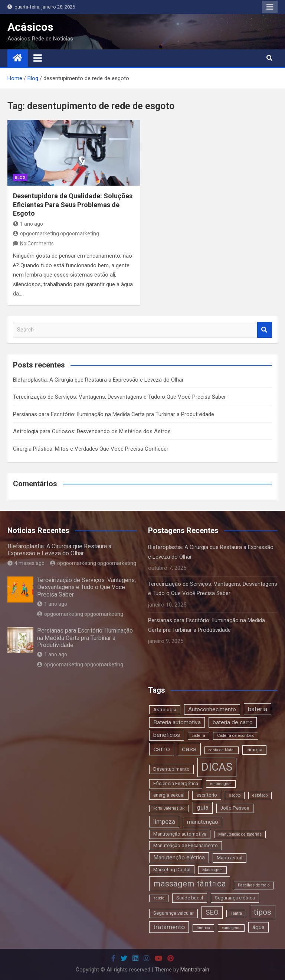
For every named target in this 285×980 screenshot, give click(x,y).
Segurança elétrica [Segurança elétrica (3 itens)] (235, 898)
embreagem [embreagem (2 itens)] (221, 784)
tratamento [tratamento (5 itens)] (169, 927)
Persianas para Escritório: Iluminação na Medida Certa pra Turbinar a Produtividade (114, 414)
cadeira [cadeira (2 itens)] (199, 736)
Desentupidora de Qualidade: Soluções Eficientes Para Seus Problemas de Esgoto (73, 205)
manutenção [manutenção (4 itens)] (203, 822)
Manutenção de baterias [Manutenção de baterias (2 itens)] (240, 834)
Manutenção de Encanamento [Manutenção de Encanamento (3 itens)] (186, 845)
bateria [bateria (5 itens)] (258, 709)
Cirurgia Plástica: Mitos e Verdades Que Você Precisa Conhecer (91, 449)
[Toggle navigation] (38, 58)
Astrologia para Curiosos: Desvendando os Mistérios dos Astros (92, 431)
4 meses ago (26, 563)
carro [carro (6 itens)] (162, 749)
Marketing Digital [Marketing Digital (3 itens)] (172, 870)
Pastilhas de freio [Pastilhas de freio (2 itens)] (254, 885)
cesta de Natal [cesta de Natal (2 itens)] (222, 750)
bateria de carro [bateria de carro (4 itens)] (233, 722)
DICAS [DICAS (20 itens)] (217, 767)
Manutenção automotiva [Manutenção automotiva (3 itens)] (180, 834)
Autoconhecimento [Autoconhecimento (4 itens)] (212, 709)
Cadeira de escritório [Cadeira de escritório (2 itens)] (236, 736)
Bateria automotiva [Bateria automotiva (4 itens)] (177, 722)
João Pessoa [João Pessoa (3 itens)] (235, 808)
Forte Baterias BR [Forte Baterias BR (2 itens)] (169, 808)
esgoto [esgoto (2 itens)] (235, 795)
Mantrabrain (195, 970)
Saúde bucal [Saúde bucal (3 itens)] (190, 898)
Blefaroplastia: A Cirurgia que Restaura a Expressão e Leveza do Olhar (98, 380)
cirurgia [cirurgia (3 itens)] (254, 750)
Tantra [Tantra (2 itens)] (236, 913)
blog (20, 178)
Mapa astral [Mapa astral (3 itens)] (230, 858)
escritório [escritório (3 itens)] (207, 795)
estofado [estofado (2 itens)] (260, 795)
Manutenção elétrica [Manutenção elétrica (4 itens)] (179, 857)
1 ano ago (28, 224)
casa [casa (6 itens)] (189, 749)
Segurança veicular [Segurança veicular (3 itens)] (173, 913)
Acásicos (30, 27)
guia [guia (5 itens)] (203, 807)
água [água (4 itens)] (258, 927)
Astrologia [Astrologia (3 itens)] (165, 710)
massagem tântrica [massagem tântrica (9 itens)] (190, 883)
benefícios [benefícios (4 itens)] (167, 735)
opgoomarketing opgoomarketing (56, 233)
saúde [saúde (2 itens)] (159, 898)
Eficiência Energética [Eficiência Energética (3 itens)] (176, 783)
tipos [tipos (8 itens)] (263, 912)
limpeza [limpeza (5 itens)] (164, 821)
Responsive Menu (270, 7)
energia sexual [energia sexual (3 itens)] (169, 795)
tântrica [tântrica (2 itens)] (203, 928)
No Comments (37, 244)
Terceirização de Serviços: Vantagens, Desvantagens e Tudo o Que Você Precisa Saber (119, 397)
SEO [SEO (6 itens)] (212, 912)
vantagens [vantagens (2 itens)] (231, 928)
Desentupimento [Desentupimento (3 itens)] (171, 769)
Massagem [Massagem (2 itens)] (212, 870)
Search (265, 330)
